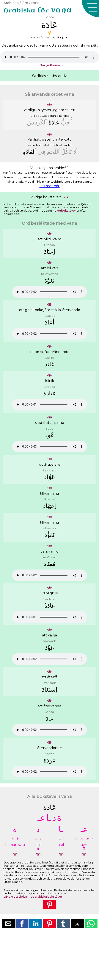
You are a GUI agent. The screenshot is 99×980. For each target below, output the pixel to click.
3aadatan (49, 116)
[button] (90, 9)
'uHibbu (36, 116)
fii (57, 145)
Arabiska (11, 3)
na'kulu (37, 145)
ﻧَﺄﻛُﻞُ (67, 152)
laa (29, 145)
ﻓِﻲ (41, 152)
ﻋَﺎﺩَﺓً (54, 122)
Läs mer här (49, 186)
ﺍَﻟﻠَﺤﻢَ (53, 152)
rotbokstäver (66, 211)
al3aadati (66, 145)
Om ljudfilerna (50, 65)
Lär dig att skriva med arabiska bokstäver (33, 897)
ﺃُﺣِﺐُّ (66, 122)
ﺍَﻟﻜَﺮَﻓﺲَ (37, 122)
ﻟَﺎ (75, 152)
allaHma (49, 145)
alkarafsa (63, 116)
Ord (25, 3)
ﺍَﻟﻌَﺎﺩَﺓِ (29, 152)
